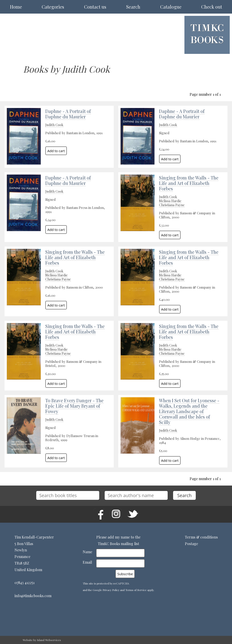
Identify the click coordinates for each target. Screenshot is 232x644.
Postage (191, 544)
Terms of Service (136, 590)
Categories (53, 7)
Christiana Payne (172, 205)
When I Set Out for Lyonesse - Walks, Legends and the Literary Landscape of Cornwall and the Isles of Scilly (189, 411)
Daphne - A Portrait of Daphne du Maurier (68, 114)
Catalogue (171, 7)
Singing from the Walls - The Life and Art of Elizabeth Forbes (189, 183)
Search (133, 7)
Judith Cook (54, 125)
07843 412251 (24, 583)
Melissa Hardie (170, 201)
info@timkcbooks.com (33, 596)
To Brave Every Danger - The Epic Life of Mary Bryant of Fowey (74, 406)
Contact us (95, 7)
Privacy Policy (111, 590)
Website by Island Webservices (42, 640)
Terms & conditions (201, 537)
